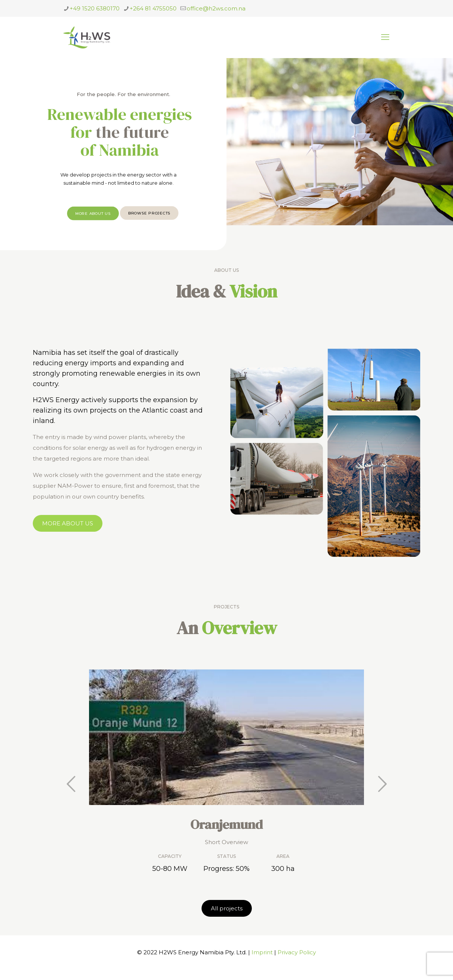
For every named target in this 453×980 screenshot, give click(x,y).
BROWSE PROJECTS (149, 221)
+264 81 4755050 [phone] (153, 8)
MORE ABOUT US (93, 221)
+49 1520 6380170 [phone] (95, 8)
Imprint (262, 952)
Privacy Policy (297, 952)
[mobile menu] (385, 37)
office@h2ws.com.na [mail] (216, 8)
